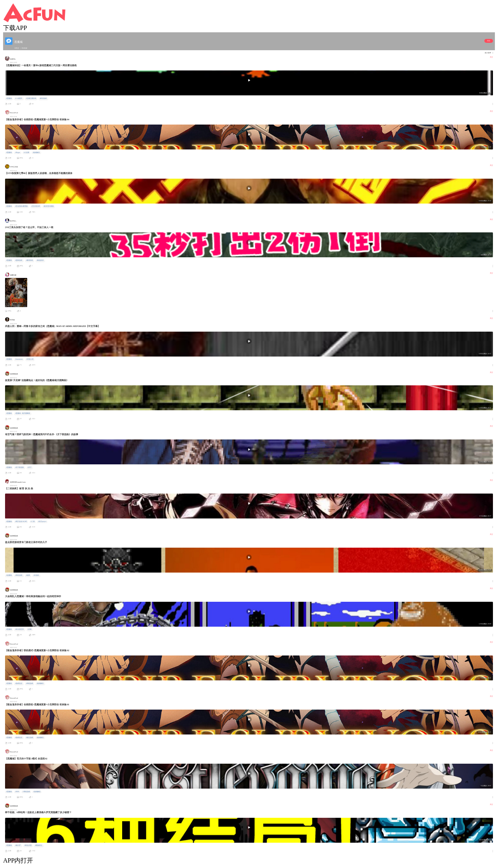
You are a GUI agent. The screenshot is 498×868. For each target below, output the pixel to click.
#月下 (30, 467)
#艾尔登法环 (36, 206)
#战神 (28, 575)
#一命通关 (19, 98)
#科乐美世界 (19, 629)
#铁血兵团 (28, 845)
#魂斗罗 (18, 845)
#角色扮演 (40, 260)
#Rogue (18, 153)
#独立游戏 (30, 738)
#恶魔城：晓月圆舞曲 (23, 413)
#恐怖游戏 (19, 260)
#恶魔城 (9, 98)
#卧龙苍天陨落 (49, 206)
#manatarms (19, 359)
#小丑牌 (26, 153)
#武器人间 (30, 359)
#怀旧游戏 (43, 98)
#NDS (17, 792)
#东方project (42, 522)
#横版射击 (39, 845)
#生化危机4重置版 (21, 206)
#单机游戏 (19, 575)
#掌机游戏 (26, 792)
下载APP (15, 28)
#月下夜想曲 (19, 467)
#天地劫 (36, 575)
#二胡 (33, 522)
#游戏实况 (19, 684)
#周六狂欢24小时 (21, 522)
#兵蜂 (30, 629)
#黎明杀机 (30, 260)
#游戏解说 (36, 153)
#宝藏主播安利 (31, 98)
